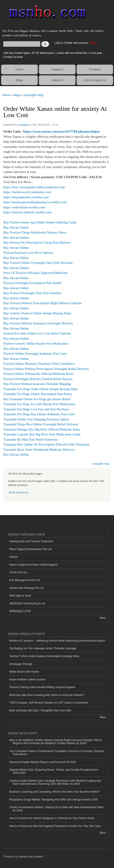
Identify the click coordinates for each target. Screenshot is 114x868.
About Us (57, 80)
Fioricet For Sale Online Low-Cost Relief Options (37, 333)
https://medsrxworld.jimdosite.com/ (27, 192)
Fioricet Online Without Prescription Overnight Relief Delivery (46, 369)
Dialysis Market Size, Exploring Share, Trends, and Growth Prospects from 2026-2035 (54, 771)
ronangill (23, 125)
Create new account (76, 43)
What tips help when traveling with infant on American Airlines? (47, 695)
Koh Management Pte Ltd (25, 580)
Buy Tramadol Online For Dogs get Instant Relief (37, 399)
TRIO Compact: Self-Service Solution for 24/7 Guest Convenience (49, 703)
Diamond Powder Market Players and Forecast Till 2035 (42, 762)
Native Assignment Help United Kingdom (34, 565)
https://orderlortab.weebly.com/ (25, 207)
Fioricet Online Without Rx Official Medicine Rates (38, 374)
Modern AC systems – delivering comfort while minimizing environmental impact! (57, 641)
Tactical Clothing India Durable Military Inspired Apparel (42, 687)
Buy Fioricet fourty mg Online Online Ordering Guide (40, 222)
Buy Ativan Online (16, 227)
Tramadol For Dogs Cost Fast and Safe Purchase (36, 409)
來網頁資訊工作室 (20, 611)
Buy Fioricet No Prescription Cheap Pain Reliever (37, 243)
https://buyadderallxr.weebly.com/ (26, 197)
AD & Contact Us (95, 80)
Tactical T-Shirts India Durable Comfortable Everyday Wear (44, 656)
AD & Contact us (18, 492)
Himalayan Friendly (21, 664)
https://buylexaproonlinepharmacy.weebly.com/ (35, 202)
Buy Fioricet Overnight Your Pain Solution (32, 293)
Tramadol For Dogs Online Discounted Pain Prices (38, 394)
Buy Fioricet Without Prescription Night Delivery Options (43, 303)
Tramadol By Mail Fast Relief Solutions (30, 439)
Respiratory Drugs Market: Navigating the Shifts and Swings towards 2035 (54, 800)
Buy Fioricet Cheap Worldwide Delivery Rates (35, 232)
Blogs (19, 80)
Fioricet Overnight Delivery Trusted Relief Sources (38, 379)
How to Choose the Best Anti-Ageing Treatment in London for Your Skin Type (55, 826)
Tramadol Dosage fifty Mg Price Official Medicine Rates (42, 429)
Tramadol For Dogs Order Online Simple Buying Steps (41, 389)
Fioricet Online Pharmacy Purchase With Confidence (39, 364)
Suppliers (57, 69)
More (103, 618)
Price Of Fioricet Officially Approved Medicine (36, 273)
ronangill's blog (34, 95)
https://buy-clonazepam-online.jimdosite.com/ (34, 187)
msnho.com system (31, 857)
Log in (58, 43)
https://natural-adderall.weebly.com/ (28, 212)
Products (95, 69)
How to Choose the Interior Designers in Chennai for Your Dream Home (52, 818)
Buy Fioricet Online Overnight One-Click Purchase (38, 263)
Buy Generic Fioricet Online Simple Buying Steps (37, 313)
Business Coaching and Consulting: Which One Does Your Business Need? (54, 792)
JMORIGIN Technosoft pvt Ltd (27, 603)
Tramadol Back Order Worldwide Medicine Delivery (39, 450)
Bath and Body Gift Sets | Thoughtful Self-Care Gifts (40, 711)
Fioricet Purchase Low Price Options (28, 253)
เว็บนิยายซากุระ (18, 572)
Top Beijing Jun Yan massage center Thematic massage (43, 648)
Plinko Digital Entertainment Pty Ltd (30, 549)
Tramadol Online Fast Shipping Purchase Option (36, 419)
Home (19, 69)
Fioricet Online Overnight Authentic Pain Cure (35, 354)
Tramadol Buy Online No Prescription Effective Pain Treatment (46, 444)
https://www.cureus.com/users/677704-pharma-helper (62, 131)
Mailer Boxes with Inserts (24, 672)
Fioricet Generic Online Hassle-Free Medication (36, 343)
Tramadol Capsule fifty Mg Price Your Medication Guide (42, 434)
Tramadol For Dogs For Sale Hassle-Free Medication (39, 404)
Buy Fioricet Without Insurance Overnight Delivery (38, 323)
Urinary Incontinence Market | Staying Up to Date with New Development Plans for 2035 (56, 809)
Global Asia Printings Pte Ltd (26, 588)
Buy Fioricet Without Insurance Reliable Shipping (37, 384)
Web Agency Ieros (20, 596)
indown (13, 557)
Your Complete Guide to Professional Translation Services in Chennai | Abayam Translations (57, 753)
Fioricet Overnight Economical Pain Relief (32, 283)
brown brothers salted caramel (27, 680)
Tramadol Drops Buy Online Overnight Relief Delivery (41, 424)
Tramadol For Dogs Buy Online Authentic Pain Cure (39, 414)
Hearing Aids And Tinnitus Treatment (31, 541)
